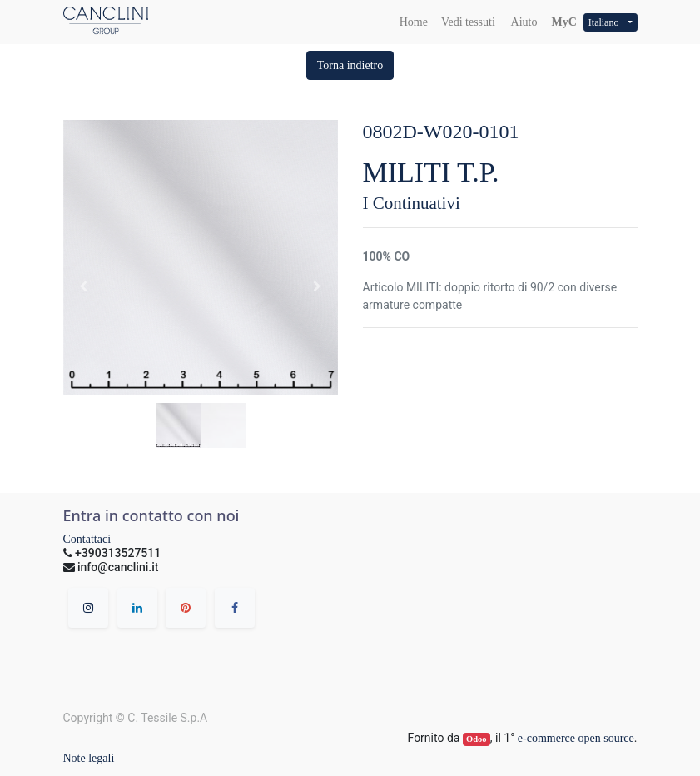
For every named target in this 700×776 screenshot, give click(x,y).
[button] (350, 65)
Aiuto (523, 22)
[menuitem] (414, 22)
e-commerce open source (576, 738)
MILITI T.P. (431, 172)
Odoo (477, 739)
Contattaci (87, 539)
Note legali (89, 758)
